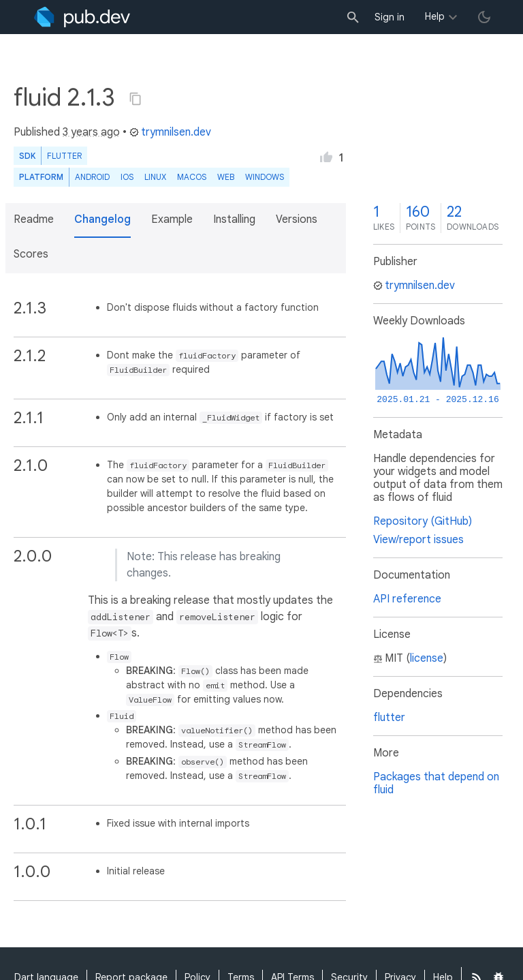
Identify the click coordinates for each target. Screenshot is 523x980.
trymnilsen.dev (170, 132)
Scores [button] (31, 254)
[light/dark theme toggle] (484, 17)
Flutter (64, 156)
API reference (407, 599)
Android (92, 177)
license (427, 658)
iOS (127, 177)
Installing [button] (234, 219)
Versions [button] (297, 219)
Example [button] (172, 219)
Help (435, 16)
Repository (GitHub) (423, 521)
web (226, 177)
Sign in (390, 17)
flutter (389, 718)
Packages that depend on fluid (436, 783)
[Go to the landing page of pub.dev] (82, 17)
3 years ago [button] (91, 132)
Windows (265, 177)
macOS (192, 177)
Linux (155, 177)
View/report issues (418, 540)
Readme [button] (34, 219)
